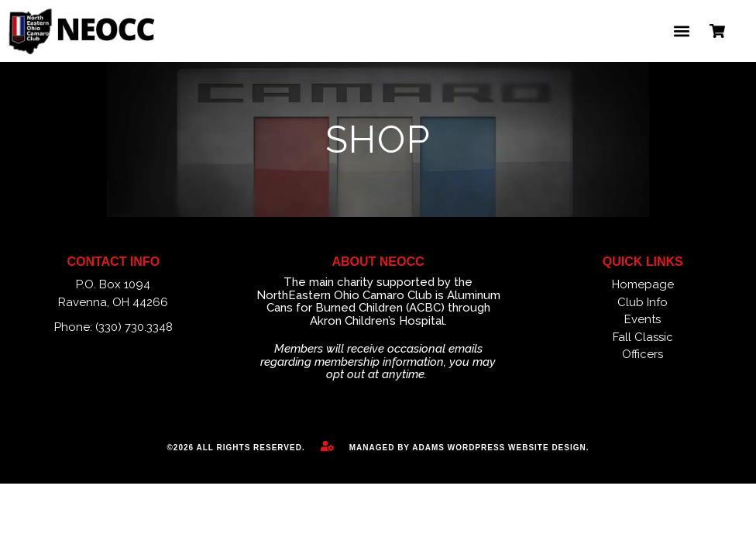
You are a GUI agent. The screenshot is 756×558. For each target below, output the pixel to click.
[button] (681, 31)
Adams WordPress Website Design (499, 448)
